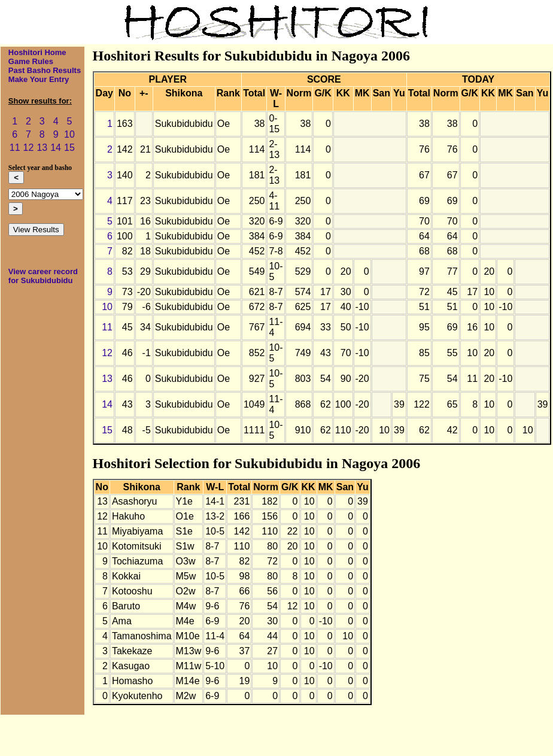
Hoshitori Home (37, 52)
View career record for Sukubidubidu (43, 276)
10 (69, 134)
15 (69, 148)
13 (42, 148)
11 (15, 148)
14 (56, 148)
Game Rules (31, 61)
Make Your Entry (39, 79)
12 (29, 148)
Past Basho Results (45, 70)
